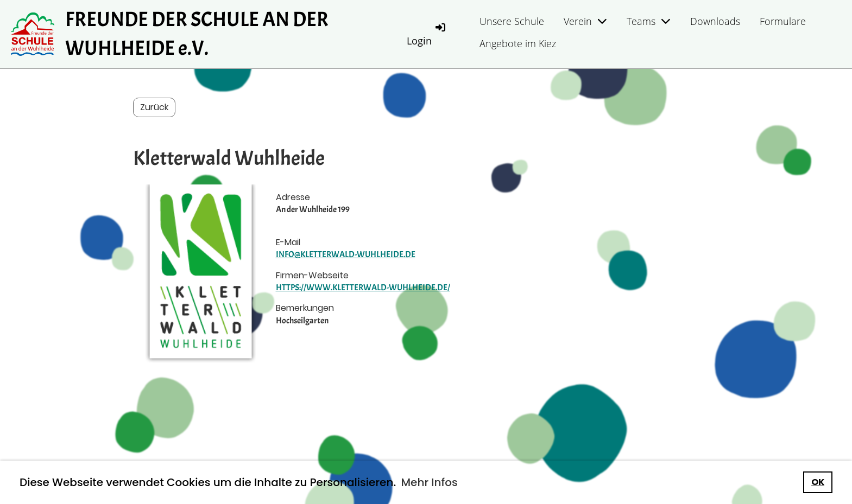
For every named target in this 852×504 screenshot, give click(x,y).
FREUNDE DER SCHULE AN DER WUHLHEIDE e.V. (197, 34)
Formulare (783, 21)
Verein (585, 21)
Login (427, 34)
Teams (649, 21)
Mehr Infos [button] (429, 482)
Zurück (154, 107)
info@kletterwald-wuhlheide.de (346, 254)
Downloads (715, 21)
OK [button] (818, 482)
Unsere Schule (512, 21)
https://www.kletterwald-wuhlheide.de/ (363, 288)
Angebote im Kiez (518, 43)
